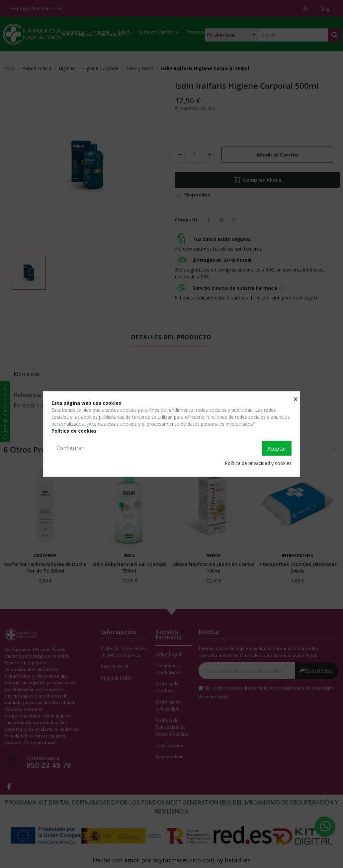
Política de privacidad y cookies (258, 463)
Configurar (70, 448)
